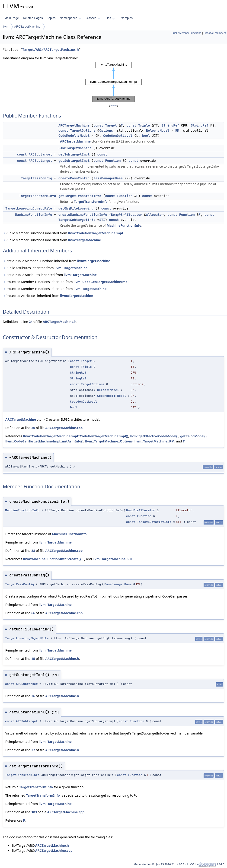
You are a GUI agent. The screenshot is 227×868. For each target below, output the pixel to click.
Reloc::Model (158, 130)
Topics (51, 18)
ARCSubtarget (40, 154)
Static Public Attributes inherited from (50, 275)
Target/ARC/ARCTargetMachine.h (51, 50)
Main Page (12, 18)
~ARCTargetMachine (75, 148)
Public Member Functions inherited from (63, 233)
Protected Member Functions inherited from (66, 282)
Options (106, 130)
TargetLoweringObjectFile (29, 208)
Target (111, 125)
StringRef (170, 125)
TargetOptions (83, 130)
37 (33, 750)
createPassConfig (74, 178)
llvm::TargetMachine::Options (109, 441)
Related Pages (33, 18)
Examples (126, 18)
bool (146, 136)
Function (113, 161)
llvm (6, 27)
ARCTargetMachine (27, 27)
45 (33, 659)
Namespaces (70, 18)
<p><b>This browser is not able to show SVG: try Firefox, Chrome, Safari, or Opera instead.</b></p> (114, 82)
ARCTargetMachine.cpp (64, 428)
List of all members (215, 33)
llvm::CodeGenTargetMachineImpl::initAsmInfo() (44, 441)
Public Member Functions (186, 33)
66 (33, 613)
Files (110, 18)
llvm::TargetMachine (84, 240)
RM (177, 130)
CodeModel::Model (74, 136)
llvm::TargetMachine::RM (154, 441)
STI (102, 220)
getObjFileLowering (76, 208)
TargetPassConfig (36, 178)
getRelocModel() (193, 436)
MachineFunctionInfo (34, 215)
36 (33, 696)
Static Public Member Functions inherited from (56, 261)
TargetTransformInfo (38, 196)
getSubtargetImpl (74, 154)
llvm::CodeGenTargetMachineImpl (95, 233)
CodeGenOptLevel (118, 136)
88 (33, 551)
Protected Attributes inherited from (48, 296)
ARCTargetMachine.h (59, 322)
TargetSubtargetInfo (77, 220)
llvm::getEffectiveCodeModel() (154, 436)
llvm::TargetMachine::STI (113, 559)
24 (31, 322)
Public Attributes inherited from (45, 268)
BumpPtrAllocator (127, 215)
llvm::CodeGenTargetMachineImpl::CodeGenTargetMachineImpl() (75, 436)
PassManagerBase (108, 178)
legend (114, 106)
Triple (144, 125)
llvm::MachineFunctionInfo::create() (52, 559)
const (98, 125)
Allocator (155, 215)
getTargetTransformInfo (80, 196)
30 (33, 428)
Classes (93, 18)
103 (34, 812)
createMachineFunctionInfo (83, 215)
